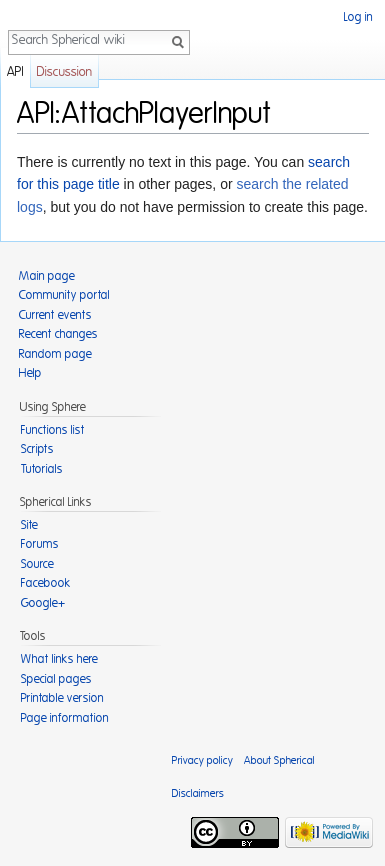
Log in (358, 17)
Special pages (56, 679)
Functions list (53, 430)
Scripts (37, 449)
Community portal (64, 295)
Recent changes (58, 334)
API (15, 72)
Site (29, 525)
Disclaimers (198, 793)
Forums (40, 544)
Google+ (43, 603)
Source (37, 564)
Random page (55, 354)
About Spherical (279, 760)
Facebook (46, 583)
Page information (65, 718)
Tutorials (42, 469)
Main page (47, 276)
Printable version (62, 698)
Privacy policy (202, 760)
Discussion (64, 72)
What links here (59, 659)
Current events (55, 315)
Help (30, 373)
